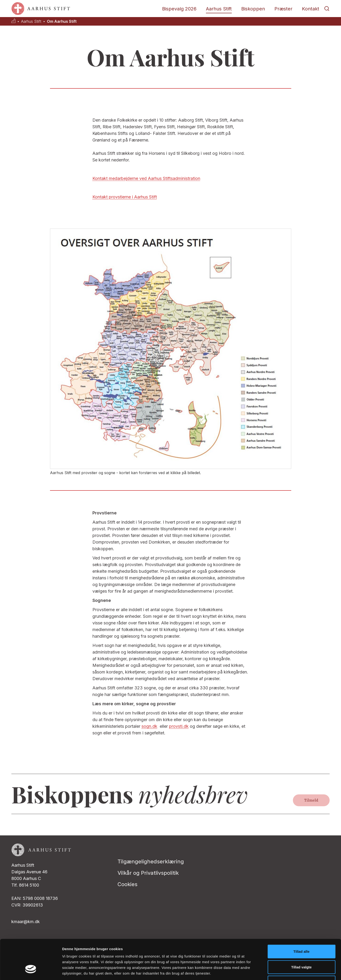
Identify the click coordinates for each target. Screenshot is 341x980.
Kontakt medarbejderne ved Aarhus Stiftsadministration (146, 178)
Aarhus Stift (219, 9)
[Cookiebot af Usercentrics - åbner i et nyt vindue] (31, 971)
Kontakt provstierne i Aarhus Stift (125, 197)
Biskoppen (253, 9)
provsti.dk (179, 726)
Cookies (127, 884)
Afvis (302, 949)
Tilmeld (311, 800)
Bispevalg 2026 (179, 9)
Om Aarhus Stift (62, 21)
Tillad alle (301, 918)
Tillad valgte (301, 933)
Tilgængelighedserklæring (151, 861)
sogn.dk (149, 726)
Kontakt (311, 9)
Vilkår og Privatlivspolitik (148, 873)
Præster (283, 9)
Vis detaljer (246, 971)
